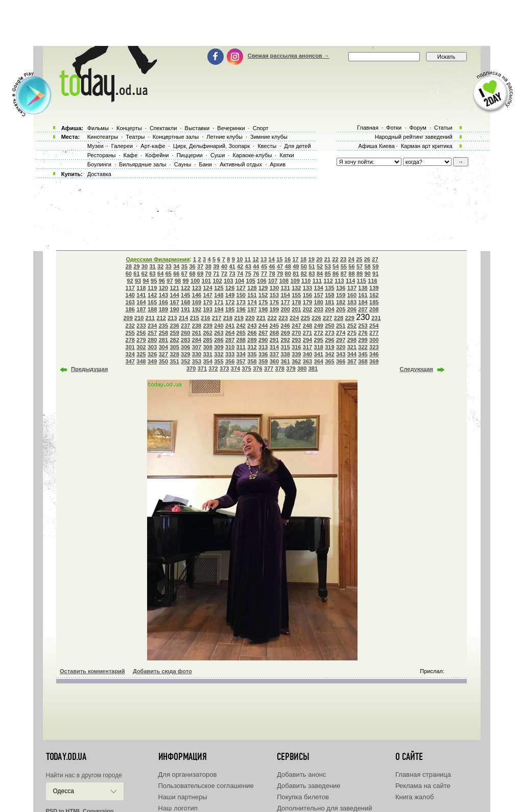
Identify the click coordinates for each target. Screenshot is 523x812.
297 (341, 340)
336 (263, 354)
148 (219, 295)
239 (208, 326)
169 (197, 302)
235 (163, 326)
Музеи (96, 146)
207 (363, 309)
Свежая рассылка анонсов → (289, 56)
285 (208, 340)
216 (205, 318)
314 (274, 347)
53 (328, 266)
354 (208, 361)
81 (296, 274)
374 (235, 368)
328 (174, 354)
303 (152, 347)
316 (296, 347)
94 (146, 281)
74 (240, 274)
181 (329, 302)
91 (375, 274)
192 (197, 309)
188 (152, 309)
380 (302, 368)
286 (219, 340)
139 (374, 288)
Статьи (443, 128)
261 (197, 333)
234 (152, 326)
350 (163, 361)
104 (240, 281)
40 (224, 266)
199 (274, 309)
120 (163, 288)
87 (344, 274)
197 (252, 309)
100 (195, 281)
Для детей (297, 146)
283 (185, 340)
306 (185, 347)
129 (263, 288)
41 (232, 266)
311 (241, 347)
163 (130, 302)
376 (257, 368)
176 (274, 302)
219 (239, 318)
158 (329, 295)
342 (329, 354)
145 (185, 295)
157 (319, 295)
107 (273, 281)
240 (219, 326)
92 (130, 281)
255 (130, 333)
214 (183, 318)
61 (136, 274)
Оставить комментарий (92, 671)
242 (241, 326)
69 (200, 274)
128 (252, 288)
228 (339, 318)
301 (130, 347)
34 (176, 266)
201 (296, 309)
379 (291, 368)
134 (319, 288)
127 (241, 288)
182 (341, 302)
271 (307, 333)
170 (208, 302)
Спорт (261, 128)
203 (319, 309)
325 (141, 354)
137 (352, 288)
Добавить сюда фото (162, 671)
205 (341, 309)
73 (232, 274)
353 (197, 361)
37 (200, 266)
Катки (287, 155)
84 (320, 274)
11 (248, 259)
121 (174, 288)
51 (312, 266)
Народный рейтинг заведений (414, 137)
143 (163, 295)
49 (296, 266)
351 (174, 361)
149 (230, 295)
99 (185, 281)
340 (307, 354)
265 (241, 333)
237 (185, 326)
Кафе (131, 155)
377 (269, 368)
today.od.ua (66, 757)
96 (162, 281)
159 (341, 295)
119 (152, 288)
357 (241, 361)
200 (285, 309)
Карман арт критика (427, 146)
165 (152, 302)
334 (241, 354)
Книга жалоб (415, 797)
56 (351, 266)
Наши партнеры (183, 797)
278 (130, 340)
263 (219, 333)
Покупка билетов (303, 797)
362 (296, 361)
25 (359, 259)
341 (319, 354)
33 (169, 266)
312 (252, 347)
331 (208, 354)
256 (141, 333)
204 (329, 309)
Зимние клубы (269, 137)
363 (307, 361)
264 (230, 333)
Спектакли (163, 128)
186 (130, 309)
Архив (278, 164)
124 (208, 288)
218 (228, 318)
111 (317, 281)
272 (319, 333)
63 (152, 274)
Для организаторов (188, 774)
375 (246, 368)
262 (208, 333)
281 (163, 340)
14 (272, 259)
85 (328, 274)
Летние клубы (224, 137)
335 (252, 354)
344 (352, 354)
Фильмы (98, 128)
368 (363, 361)
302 (141, 347)
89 (360, 274)
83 (312, 274)
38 (208, 266)
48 (288, 266)
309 (219, 347)
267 (263, 333)
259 (174, 333)
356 (230, 361)
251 (341, 326)
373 (224, 368)
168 (185, 302)
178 (296, 302)
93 (138, 281)
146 (197, 295)
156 (307, 295)
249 (319, 326)
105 (251, 281)
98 (178, 281)
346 (374, 354)
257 (152, 333)
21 (327, 259)
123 (197, 288)
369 (374, 361)
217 (217, 318)
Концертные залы (176, 137)
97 (170, 281)
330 (197, 354)
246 (285, 326)
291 (274, 340)
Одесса (64, 791)
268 (274, 333)
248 (307, 326)
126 (230, 288)
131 (285, 288)
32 (160, 266)
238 (197, 326)
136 (341, 288)
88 (351, 274)
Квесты (267, 146)
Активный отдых (241, 164)
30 (145, 266)
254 (374, 326)
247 (296, 326)
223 (283, 318)
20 (319, 259)
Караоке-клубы (253, 155)
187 (141, 309)
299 (363, 340)
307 (197, 347)
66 (176, 274)
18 (303, 259)
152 (263, 295)
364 (319, 361)
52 (320, 266)
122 (185, 288)
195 (230, 309)
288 (241, 340)
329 (185, 354)
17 (295, 259)
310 (230, 347)
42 (240, 266)
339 (296, 354)
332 (219, 354)
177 (285, 302)
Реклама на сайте (423, 786)
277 (374, 333)
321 (352, 347)
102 (217, 281)
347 (130, 361)
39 (216, 266)
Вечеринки (231, 128)
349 (152, 361)
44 (256, 266)
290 (263, 340)
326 (152, 354)
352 (185, 361)
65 (169, 274)
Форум (418, 128)
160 (352, 295)
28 (129, 266)
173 (241, 302)
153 (274, 295)
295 (319, 340)
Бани (205, 164)
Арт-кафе (153, 146)
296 (329, 340)
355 (219, 361)
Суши (218, 155)
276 (363, 333)
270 (296, 333)
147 (208, 295)
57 (360, 266)
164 (141, 302)
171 (219, 302)
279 (141, 340)
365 (329, 361)
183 (352, 302)
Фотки (394, 128)
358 (252, 361)
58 (367, 266)
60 (129, 274)
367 (352, 361)
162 (374, 295)
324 (130, 354)
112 (328, 281)
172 (230, 302)
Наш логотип (178, 808)
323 (374, 347)
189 (163, 309)
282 (174, 340)
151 (252, 295)
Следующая (417, 369)
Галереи (122, 146)
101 (206, 281)
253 (363, 326)
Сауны (183, 164)
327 (163, 354)
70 (208, 274)
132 (296, 288)
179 (307, 302)
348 (141, 361)
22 (335, 259)
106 (261, 281)
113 (339, 281)
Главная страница (423, 774)
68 (192, 274)
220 (250, 318)
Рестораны (102, 155)
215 (195, 318)
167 (174, 302)
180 (319, 302)
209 (128, 318)
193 (208, 309)
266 (252, 333)
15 (279, 259)
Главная (368, 128)
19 (312, 259)
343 (341, 354)
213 (172, 318)
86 (336, 274)
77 (264, 274)
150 (241, 295)
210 (139, 318)
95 (154, 281)
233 (141, 326)
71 (216, 274)
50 (304, 266)
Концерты (129, 128)
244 (263, 326)
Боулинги (99, 164)
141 (141, 295)
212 (161, 318)
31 (152, 266)
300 (374, 340)
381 (313, 368)
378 (280, 368)
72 (224, 274)
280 (152, 340)
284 (197, 340)
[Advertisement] (261, 23)
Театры (135, 137)
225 (305, 318)
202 (307, 309)
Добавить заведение (308, 786)
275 (352, 333)
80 (288, 274)
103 (228, 281)
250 (329, 326)
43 (248, 266)
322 (363, 347)
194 (219, 309)
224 (294, 318)
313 (263, 347)
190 (174, 309)
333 (230, 354)
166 (163, 302)
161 (363, 295)
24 (351, 259)
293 (296, 340)
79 (280, 274)
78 (272, 274)
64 (160, 274)
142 (152, 295)
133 (307, 288)
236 (174, 326)
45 (264, 266)
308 (208, 347)
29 (136, 266)
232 (130, 326)
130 (274, 288)
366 (341, 361)
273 (329, 333)
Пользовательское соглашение (206, 786)
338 (285, 354)
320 (341, 347)
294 (307, 340)
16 (288, 259)
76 (256, 274)
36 (192, 266)
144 (174, 295)
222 (272, 318)
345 (363, 354)
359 (263, 361)
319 (329, 347)
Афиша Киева (376, 146)
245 (274, 326)
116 (372, 281)
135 (329, 288)
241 (230, 326)
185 (374, 302)
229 (349, 318)
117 (130, 288)
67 (184, 274)
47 (280, 266)
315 (285, 347)
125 (219, 288)
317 (307, 347)
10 (240, 259)
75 (248, 274)
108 (284, 281)
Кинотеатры (103, 137)
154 (285, 295)
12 (255, 259)
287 (230, 340)
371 (202, 368)
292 (285, 340)
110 (306, 281)
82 (304, 274)
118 (141, 288)
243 (252, 326)
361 (285, 361)
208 (374, 309)
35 (184, 266)
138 (363, 288)
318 (319, 347)
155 (296, 295)
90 (367, 274)
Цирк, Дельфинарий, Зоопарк (211, 146)
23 (343, 259)
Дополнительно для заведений (324, 808)
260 (185, 333)
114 (350, 281)
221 (261, 318)
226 (316, 318)
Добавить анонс (301, 774)
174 (252, 302)
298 (352, 340)
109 (295, 281)
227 (327, 318)
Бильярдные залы (142, 164)
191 (185, 309)
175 (263, 302)
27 (375, 259)
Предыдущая (89, 369)
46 (272, 266)
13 (264, 259)
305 (174, 347)
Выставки (197, 128)
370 (191, 368)
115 (362, 281)
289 (252, 340)
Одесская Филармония (158, 259)
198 (263, 309)
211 (150, 318)
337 (274, 354)
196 (241, 309)
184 (363, 302)
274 (341, 333)
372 (213, 368)
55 (344, 266)
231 (376, 318)
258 (163, 333)
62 (145, 274)
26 (367, 259)
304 (163, 347)
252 (352, 326)
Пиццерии (190, 155)
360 (274, 361)
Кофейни (157, 155)
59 (375, 266)
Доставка (99, 174)
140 (130, 295)
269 (285, 333)
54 (336, 266)
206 (352, 309)
